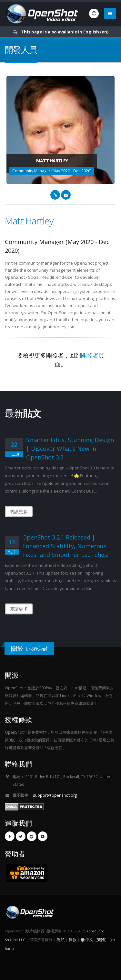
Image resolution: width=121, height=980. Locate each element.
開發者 (90, 355)
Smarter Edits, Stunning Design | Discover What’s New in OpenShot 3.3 (70, 449)
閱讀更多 (19, 511)
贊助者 (15, 853)
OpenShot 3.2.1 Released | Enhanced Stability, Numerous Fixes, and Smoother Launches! (65, 546)
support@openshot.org (55, 795)
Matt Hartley (29, 221)
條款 (73, 939)
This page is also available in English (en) (65, 32)
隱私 (61, 939)
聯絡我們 (18, 764)
